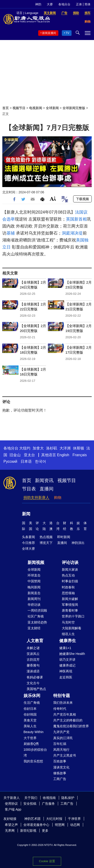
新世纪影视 (28, 831)
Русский (10, 461)
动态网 (75, 825)
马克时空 (68, 622)
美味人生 (30, 726)
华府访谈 (34, 605)
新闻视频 (36, 563)
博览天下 (46, 543)
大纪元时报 (54, 819)
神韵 (38, 4)
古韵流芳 (33, 660)
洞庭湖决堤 (72, 233)
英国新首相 (76, 219)
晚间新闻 (34, 587)
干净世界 (74, 819)
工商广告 (60, 779)
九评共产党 (61, 732)
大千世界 (30, 738)
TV (67, 33)
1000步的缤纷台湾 (35, 752)
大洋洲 (65, 448)
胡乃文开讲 (67, 660)
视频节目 (19, 108)
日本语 (26, 461)
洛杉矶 (52, 448)
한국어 (41, 461)
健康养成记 (67, 665)
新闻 (26, 514)
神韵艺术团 (32, 819)
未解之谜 (33, 648)
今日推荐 (28, 543)
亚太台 (29, 455)
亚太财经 (34, 628)
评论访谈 (70, 563)
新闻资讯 (44, 480)
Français (80, 455)
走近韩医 (66, 677)
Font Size (53, 199)
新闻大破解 (70, 599)
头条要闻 (28, 537)
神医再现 (66, 671)
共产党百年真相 (65, 714)
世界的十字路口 (73, 616)
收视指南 (49, 798)
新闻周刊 (34, 599)
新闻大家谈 (70, 570)
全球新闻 (52, 108)
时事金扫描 (70, 581)
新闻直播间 (49, 33)
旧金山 (15, 455)
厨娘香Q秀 (31, 744)
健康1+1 (65, 648)
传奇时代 (60, 709)
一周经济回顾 (37, 610)
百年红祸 (60, 744)
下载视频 (82, 199)
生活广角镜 (32, 703)
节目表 (29, 489)
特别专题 (62, 696)
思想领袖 (68, 593)
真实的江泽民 (63, 738)
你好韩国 (30, 714)
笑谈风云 (33, 654)
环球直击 (34, 575)
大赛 (50, 4)
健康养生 (68, 641)
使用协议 (11, 804)
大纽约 (25, 448)
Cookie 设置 (47, 861)
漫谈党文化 (61, 767)
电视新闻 (36, 108)
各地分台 (64, 4)
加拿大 (38, 448)
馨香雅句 (33, 665)
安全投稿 (30, 804)
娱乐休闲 (32, 696)
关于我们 (31, 798)
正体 (79, 4)
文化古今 (33, 683)
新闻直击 (34, 593)
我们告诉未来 (63, 703)
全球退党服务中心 (36, 825)
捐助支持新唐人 (36, 498)
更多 (45, 831)
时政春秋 (68, 587)
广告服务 (48, 804)
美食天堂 (30, 720)
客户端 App (13, 809)
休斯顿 (78, 448)
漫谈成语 (33, 671)
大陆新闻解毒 (72, 628)
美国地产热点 (36, 689)
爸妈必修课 (35, 677)
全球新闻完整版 (74, 108)
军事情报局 (70, 605)
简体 (88, 4)
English (63, 455)
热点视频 (46, 537)
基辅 (11, 233)
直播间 (47, 489)
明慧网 (60, 825)
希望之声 (11, 825)
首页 (6, 108)
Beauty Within (34, 732)
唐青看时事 (70, 610)
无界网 (10, 831)
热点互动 (68, 575)
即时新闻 (64, 537)
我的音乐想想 (33, 761)
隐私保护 (68, 798)
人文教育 (35, 641)
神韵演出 (78, 543)
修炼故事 (60, 773)
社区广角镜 (36, 616)
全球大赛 (28, 549)
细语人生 (68, 634)
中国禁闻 (34, 581)
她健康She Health (72, 654)
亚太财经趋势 (37, 622)
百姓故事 (60, 761)
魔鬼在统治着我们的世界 (71, 726)
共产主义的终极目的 (68, 720)
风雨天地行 (61, 750)
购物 (58, 498)
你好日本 (30, 709)
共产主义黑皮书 (65, 755)
